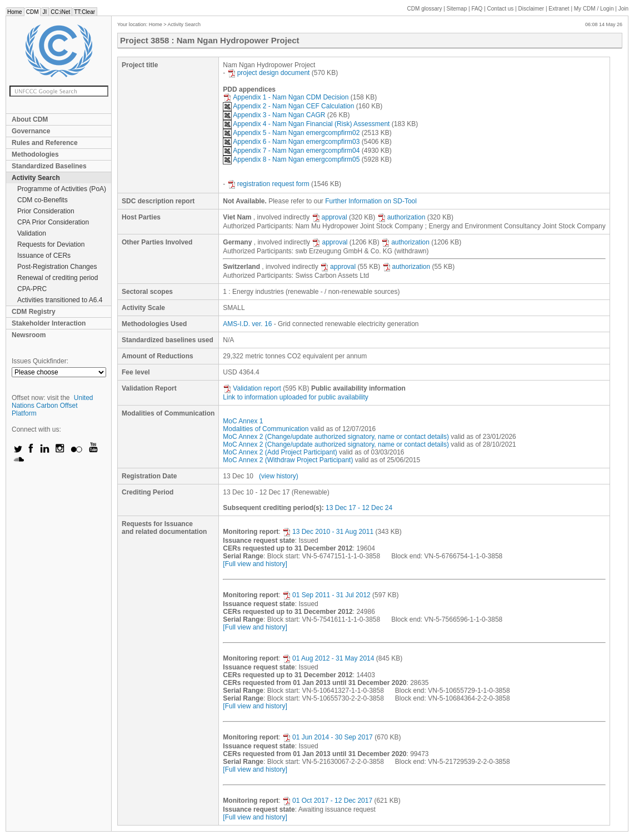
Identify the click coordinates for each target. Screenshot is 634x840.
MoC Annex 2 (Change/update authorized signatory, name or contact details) (336, 437)
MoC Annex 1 (243, 421)
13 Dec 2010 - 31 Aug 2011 (328, 532)
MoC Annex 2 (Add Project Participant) (280, 452)
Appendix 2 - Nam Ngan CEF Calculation (288, 106)
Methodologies (35, 154)
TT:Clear (84, 12)
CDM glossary (425, 9)
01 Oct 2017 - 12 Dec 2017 (327, 801)
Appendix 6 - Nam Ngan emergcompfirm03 (291, 142)
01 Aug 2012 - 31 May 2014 (328, 658)
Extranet (559, 9)
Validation (32, 233)
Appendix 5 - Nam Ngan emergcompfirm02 (291, 133)
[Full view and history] (255, 564)
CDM (33, 12)
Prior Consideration (46, 211)
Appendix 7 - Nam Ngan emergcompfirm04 (291, 151)
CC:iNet (60, 12)
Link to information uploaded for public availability (296, 397)
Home (15, 12)
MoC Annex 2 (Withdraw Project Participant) (288, 460)
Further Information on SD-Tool (371, 201)
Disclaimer (531, 9)
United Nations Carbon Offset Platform (53, 406)
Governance (31, 131)
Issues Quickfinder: (40, 361)
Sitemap (457, 9)
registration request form (268, 184)
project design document (269, 73)
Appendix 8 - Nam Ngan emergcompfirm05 (291, 159)
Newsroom (29, 335)
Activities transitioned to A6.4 (60, 300)
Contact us (501, 9)
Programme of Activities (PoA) (62, 189)
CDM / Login (595, 9)
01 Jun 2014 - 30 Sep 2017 (328, 737)
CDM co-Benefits (43, 200)
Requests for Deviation (51, 244)
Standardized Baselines (49, 166)
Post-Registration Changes (57, 267)
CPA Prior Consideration (53, 222)
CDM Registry (34, 312)
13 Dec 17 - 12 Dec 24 (359, 508)
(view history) (279, 476)
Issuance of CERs (44, 256)
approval (330, 217)
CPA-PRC (32, 289)
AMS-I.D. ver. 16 (247, 324)
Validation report (252, 388)
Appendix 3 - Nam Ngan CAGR (274, 115)
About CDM (30, 119)
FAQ (477, 9)
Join (623, 9)
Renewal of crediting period (58, 278)
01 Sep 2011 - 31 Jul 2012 (326, 595)
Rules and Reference (45, 143)
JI (44, 12)
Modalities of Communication (266, 429)
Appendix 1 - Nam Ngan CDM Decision (286, 97)
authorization (401, 217)
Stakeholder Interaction (49, 323)
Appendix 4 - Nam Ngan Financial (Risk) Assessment (306, 124)
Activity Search (36, 178)
